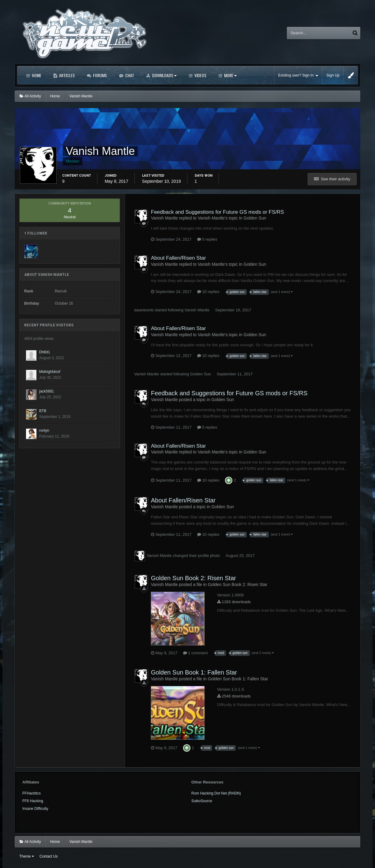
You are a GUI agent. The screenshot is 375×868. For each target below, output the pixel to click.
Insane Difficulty (35, 809)
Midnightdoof (50, 372)
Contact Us (49, 856)
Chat (129, 75)
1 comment (195, 653)
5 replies (207, 239)
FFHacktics (32, 793)
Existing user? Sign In (298, 75)
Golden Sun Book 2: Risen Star (193, 578)
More (230, 75)
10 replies (208, 292)
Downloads (164, 75)
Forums (99, 75)
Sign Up (333, 75)
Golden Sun (255, 218)
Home (36, 75)
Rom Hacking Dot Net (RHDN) (216, 793)
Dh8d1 (45, 352)
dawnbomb (144, 310)
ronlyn (44, 430)
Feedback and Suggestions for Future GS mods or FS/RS (217, 212)
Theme (27, 856)
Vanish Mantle (197, 310)
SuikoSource (202, 801)
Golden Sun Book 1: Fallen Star (194, 672)
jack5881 (47, 391)
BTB (43, 411)
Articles (66, 75)
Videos (200, 75)
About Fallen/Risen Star (178, 258)
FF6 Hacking (33, 801)
